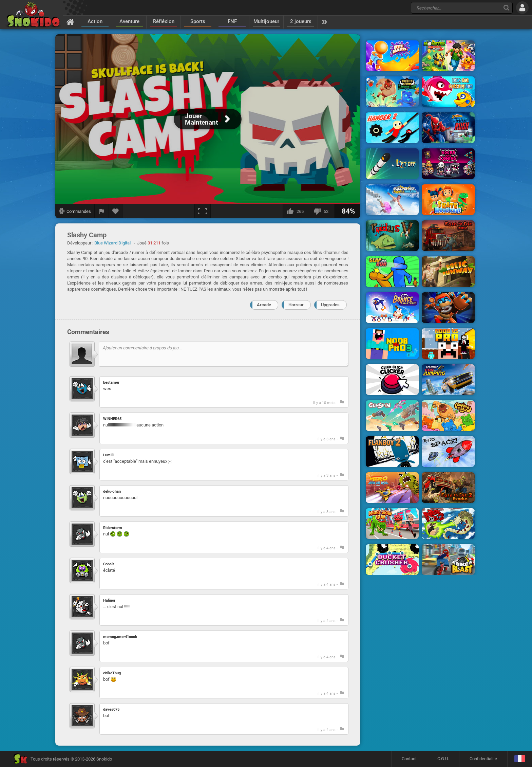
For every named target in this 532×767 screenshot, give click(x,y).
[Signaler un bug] (102, 211)
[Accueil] (70, 22)
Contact (409, 759)
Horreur (296, 305)
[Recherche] (506, 8)
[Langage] (520, 759)
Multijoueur (266, 21)
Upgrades (330, 305)
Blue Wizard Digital (112, 243)
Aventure (129, 21)
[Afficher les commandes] (75, 211)
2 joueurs (301, 21)
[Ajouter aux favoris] (116, 211)
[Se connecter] (522, 8)
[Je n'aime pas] (322, 211)
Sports (198, 21)
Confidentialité (483, 759)
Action (95, 21)
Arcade (264, 305)
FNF (232, 21)
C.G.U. (443, 759)
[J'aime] (296, 211)
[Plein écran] (203, 211)
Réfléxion (164, 21)
